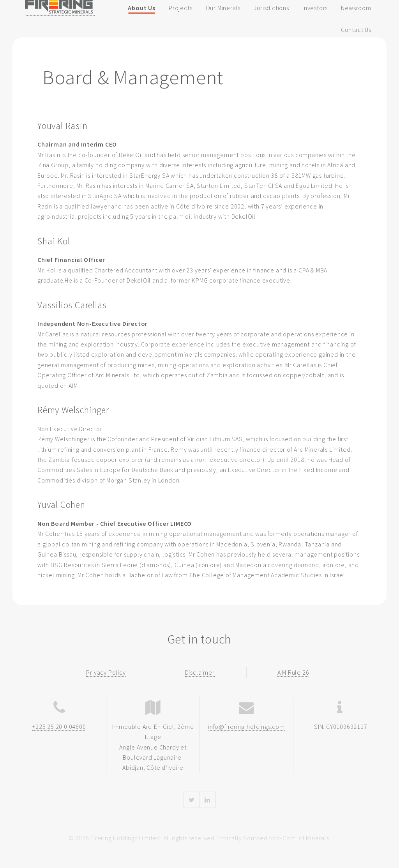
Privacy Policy (106, 672)
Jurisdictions (271, 8)
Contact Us (356, 30)
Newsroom (356, 8)
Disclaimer (200, 672)
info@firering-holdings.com (246, 727)
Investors (315, 8)
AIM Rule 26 (293, 672)
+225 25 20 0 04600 (59, 727)
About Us (141, 8)
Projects (180, 8)
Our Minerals (223, 8)
